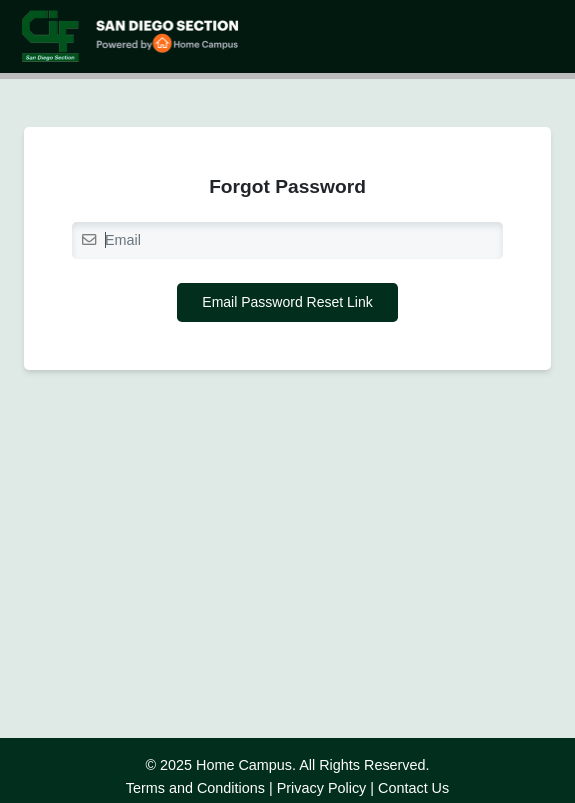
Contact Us (413, 788)
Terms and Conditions (195, 788)
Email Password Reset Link (287, 302)
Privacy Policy (322, 788)
